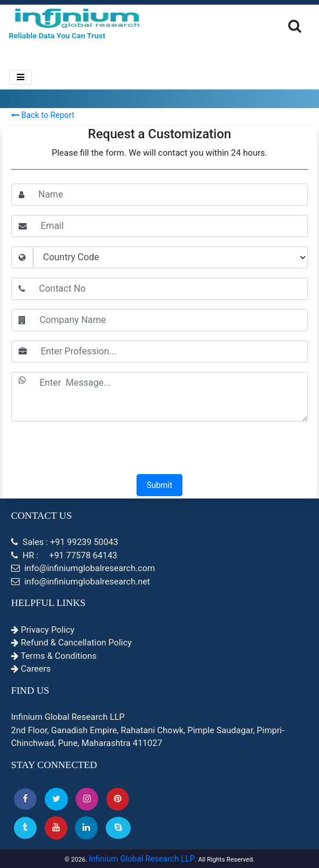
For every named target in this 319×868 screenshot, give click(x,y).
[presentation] (160, 449)
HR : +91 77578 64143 (64, 555)
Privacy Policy (43, 630)
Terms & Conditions (54, 656)
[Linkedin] (86, 828)
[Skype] (118, 828)
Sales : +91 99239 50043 (64, 542)
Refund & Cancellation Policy (71, 643)
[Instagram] (87, 799)
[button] (25, 799)
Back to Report (43, 115)
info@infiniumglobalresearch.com (83, 568)
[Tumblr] (25, 828)
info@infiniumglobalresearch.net (80, 582)
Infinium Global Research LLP (142, 859)
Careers (31, 669)
